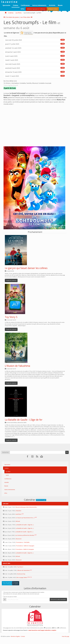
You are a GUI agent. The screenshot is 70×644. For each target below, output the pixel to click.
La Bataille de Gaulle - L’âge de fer (24, 420)
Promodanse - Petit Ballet (23, 542)
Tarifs (7, 475)
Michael (18, 521)
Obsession (19, 539)
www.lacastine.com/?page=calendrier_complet (42, 630)
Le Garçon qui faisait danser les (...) (25, 518)
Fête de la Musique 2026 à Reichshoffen (26, 507)
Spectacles (6, 5)
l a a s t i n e (9, 2)
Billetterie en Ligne (41, 500)
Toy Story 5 (11, 317)
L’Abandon (18, 511)
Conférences (25, 5)
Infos (23, 9)
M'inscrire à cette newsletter (58, 599)
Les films (18, 13)
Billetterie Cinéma (53, 9)
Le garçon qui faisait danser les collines (26, 268)
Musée (60, 5)
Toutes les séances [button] (11, 280)
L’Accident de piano (11, 17)
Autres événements (39, 5)
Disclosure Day (21, 574)
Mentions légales (15, 636)
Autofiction (18, 514)
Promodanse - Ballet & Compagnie (25, 546)
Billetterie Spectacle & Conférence (36, 9)
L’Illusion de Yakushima (17, 366)
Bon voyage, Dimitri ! (22, 577)
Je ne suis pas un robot (10, 597)
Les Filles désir (26, 17)
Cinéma (16, 5)
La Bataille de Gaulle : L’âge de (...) (25, 525)
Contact (23, 636)
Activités (52, 5)
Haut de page (66, 636)
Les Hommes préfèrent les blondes (25, 535)
